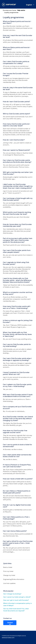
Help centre (21, 10)
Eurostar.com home (10, 10)
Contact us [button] (10, 623)
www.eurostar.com (8, 638)
